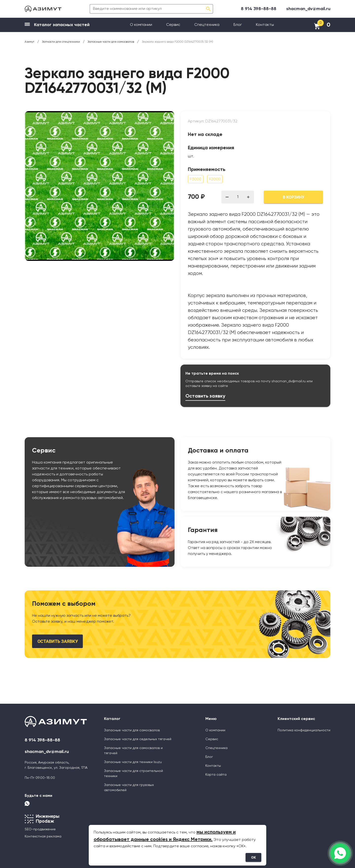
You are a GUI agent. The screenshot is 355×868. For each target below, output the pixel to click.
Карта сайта (216, 775)
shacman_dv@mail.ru (308, 9)
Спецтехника (207, 25)
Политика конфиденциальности (304, 730)
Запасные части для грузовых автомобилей (129, 788)
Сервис (173, 25)
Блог (238, 25)
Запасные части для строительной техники (133, 774)
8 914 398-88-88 (259, 9)
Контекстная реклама (43, 836)
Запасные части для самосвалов (132, 730)
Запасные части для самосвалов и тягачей (133, 751)
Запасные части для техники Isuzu (133, 762)
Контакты (265, 25)
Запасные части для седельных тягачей (138, 739)
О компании (141, 25)
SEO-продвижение (40, 829)
